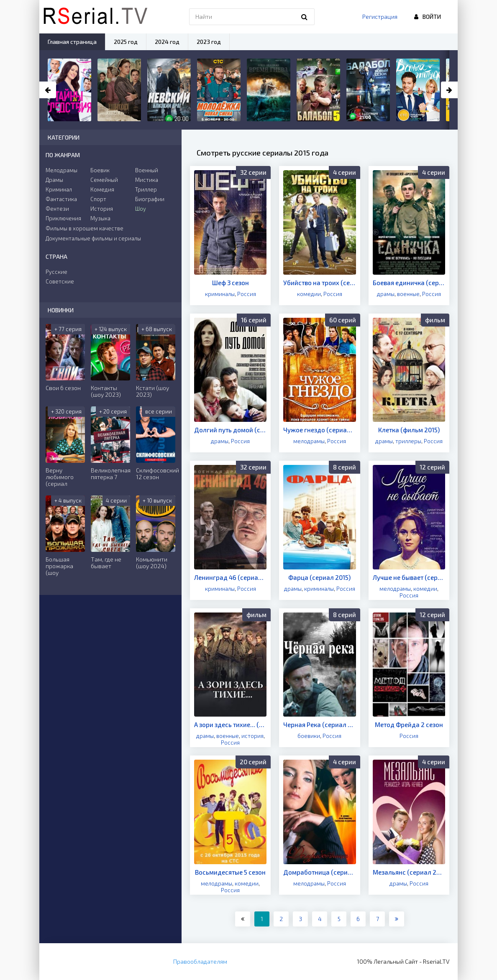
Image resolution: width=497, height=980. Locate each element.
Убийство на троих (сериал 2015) (319, 283)
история (252, 736)
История (102, 209)
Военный (147, 170)
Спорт (98, 199)
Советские (60, 281)
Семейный (104, 180)
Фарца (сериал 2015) (319, 577)
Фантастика (61, 199)
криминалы (220, 294)
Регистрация (380, 17)
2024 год (167, 42)
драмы (386, 294)
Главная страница (72, 42)
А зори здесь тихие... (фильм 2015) (230, 725)
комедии (309, 294)
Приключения (63, 218)
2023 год (209, 42)
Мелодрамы (61, 170)
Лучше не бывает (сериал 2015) (409, 577)
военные (408, 294)
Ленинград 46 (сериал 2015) (230, 577)
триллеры (408, 441)
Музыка (100, 218)
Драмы (54, 180)
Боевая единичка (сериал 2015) (409, 283)
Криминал (59, 189)
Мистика (147, 180)
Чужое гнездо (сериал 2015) (319, 430)
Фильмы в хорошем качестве (85, 228)
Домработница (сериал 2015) (319, 872)
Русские (56, 272)
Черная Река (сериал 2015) (319, 725)
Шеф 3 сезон (231, 283)
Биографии (150, 199)
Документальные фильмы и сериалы (93, 238)
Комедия (102, 189)
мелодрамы (309, 441)
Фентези (57, 209)
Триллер (146, 189)
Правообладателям (200, 961)
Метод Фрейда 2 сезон (409, 725)
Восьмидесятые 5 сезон (230, 872)
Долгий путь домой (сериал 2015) (230, 430)
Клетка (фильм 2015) (409, 430)
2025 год (126, 42)
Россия (247, 294)
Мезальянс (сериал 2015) (409, 872)
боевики (309, 736)
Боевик (100, 170)
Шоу (141, 209)
